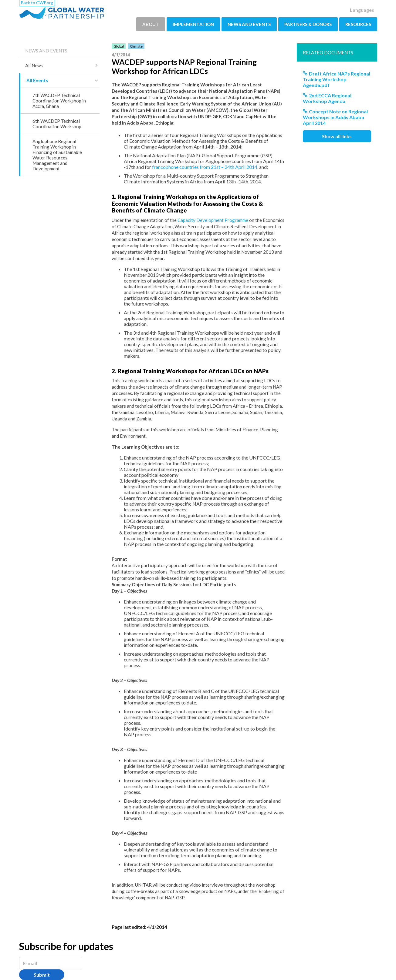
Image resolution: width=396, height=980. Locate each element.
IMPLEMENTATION (193, 24)
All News (34, 65)
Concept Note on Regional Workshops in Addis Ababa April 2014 (335, 117)
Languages (362, 10)
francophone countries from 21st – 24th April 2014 (205, 167)
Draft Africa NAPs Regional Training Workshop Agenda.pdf (337, 79)
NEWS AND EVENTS (249, 24)
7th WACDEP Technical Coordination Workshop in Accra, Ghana (59, 101)
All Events (37, 80)
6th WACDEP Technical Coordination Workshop (57, 124)
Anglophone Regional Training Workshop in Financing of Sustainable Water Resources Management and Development (57, 155)
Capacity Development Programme (213, 220)
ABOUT (151, 24)
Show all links (337, 136)
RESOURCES (358, 24)
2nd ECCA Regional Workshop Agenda (327, 98)
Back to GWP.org (37, 3)
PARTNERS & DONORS (308, 24)
